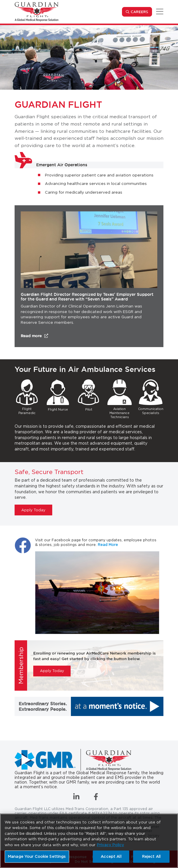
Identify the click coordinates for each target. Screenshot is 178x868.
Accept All (111, 856)
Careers (141, 12)
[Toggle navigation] (159, 12)
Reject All (151, 856)
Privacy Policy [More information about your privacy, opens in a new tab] (110, 845)
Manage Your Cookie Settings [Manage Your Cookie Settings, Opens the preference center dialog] (37, 856)
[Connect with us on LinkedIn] (77, 798)
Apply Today (33, 510)
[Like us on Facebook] (96, 798)
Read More (108, 545)
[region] (89, 841)
